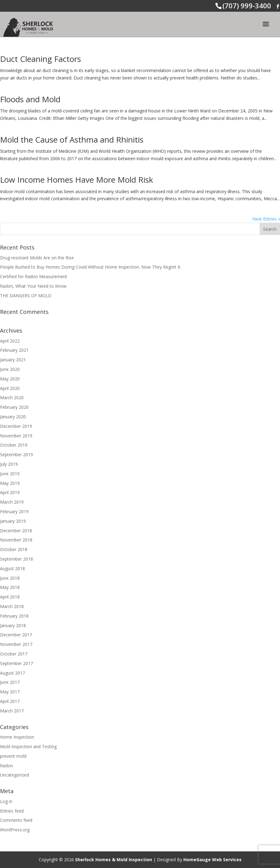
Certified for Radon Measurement (34, 276)
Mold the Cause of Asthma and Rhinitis (72, 140)
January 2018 (13, 625)
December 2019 (16, 426)
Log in (6, 801)
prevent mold (13, 756)
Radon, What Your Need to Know (33, 286)
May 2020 (10, 379)
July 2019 (9, 464)
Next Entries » (266, 219)
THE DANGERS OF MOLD (26, 296)
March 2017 (12, 711)
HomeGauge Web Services (212, 860)
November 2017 (16, 644)
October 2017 (14, 654)
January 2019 (13, 521)
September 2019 (16, 454)
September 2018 (16, 559)
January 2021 (13, 360)
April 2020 (10, 388)
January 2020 (13, 417)
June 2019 (10, 474)
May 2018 (10, 587)
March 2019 (12, 502)
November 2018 (16, 540)
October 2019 (14, 445)
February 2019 (14, 511)
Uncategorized (14, 775)
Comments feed (16, 820)
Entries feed (12, 811)
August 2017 (12, 673)
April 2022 (10, 341)
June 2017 (10, 682)
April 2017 (10, 701)
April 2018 (10, 597)
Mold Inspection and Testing (28, 746)
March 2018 (12, 606)
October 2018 (14, 549)
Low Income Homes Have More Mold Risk (77, 180)
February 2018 (14, 616)
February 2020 (14, 407)
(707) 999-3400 (247, 6)
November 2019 (16, 436)
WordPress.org (15, 830)
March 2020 (12, 397)
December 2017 (16, 635)
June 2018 (10, 578)
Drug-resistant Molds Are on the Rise (37, 258)
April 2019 (10, 492)
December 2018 (16, 531)
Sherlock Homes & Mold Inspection (114, 860)
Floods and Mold (30, 99)
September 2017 (16, 663)
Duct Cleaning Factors (40, 59)
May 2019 (10, 483)
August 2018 (12, 568)
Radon (6, 766)
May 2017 (10, 692)
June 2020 (10, 369)
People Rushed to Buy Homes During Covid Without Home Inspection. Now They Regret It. (91, 267)
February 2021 (14, 350)
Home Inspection (17, 737)
